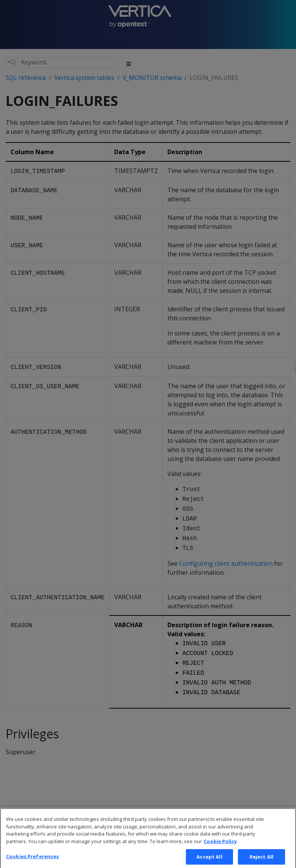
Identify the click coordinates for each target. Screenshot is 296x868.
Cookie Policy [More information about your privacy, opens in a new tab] (220, 848)
